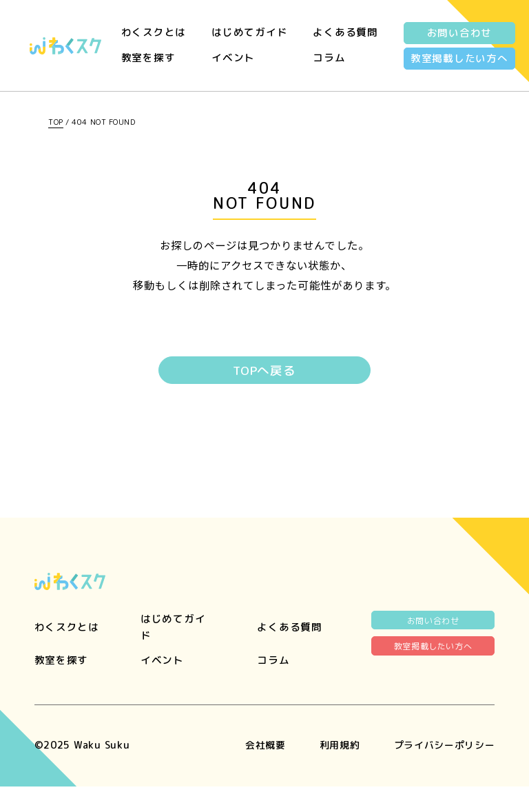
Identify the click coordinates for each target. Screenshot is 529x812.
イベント (233, 58)
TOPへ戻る (264, 371)
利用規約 (331, 770)
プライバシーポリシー (440, 770)
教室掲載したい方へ (459, 58)
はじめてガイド (249, 32)
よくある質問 (345, 32)
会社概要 (254, 770)
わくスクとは (154, 32)
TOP (56, 122)
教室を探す (148, 58)
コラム (329, 58)
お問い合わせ (459, 33)
